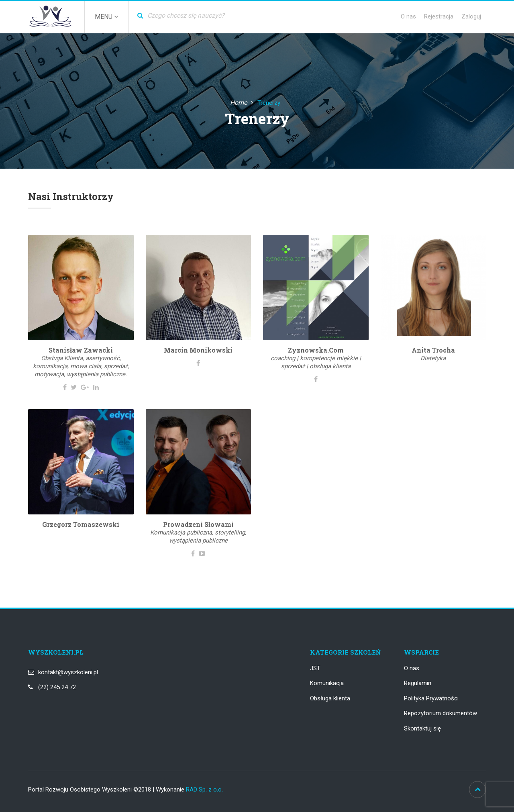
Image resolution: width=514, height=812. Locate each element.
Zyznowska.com (316, 350)
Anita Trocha (433, 350)
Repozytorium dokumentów (441, 713)
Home (239, 103)
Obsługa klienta (330, 698)
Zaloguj (471, 16)
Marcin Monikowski (198, 350)
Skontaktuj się (422, 728)
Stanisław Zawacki (81, 350)
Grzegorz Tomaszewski (81, 524)
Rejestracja (439, 16)
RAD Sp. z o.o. (204, 790)
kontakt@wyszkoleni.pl (68, 672)
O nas (408, 16)
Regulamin (418, 683)
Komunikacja (327, 683)
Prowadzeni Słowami (198, 524)
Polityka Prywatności (431, 698)
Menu (106, 17)
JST (315, 668)
